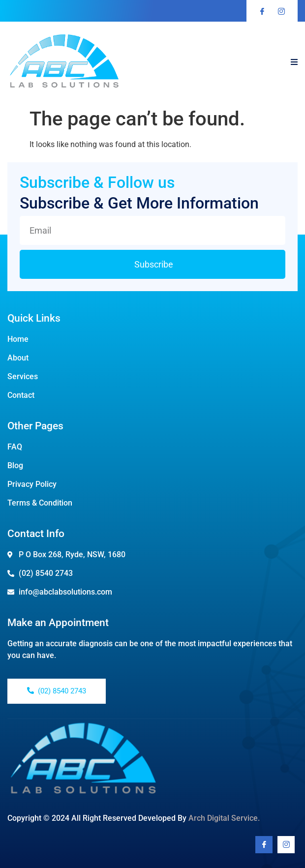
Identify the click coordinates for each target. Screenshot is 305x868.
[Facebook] (264, 845)
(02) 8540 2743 (57, 691)
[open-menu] (294, 62)
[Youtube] (286, 845)
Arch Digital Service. (224, 818)
